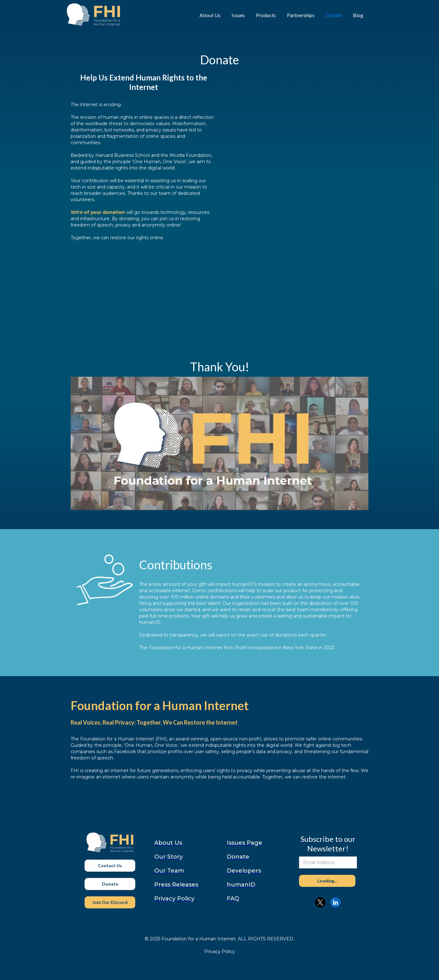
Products (266, 15)
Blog (358, 15)
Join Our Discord (110, 902)
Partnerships (301, 15)
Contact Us (110, 865)
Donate (334, 15)
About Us (210, 15)
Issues (238, 15)
